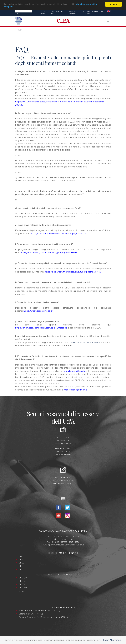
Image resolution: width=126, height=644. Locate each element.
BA (20, 556)
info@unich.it (66, 477)
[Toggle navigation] (108, 21)
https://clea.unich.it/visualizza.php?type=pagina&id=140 (59, 233)
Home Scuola (42, 12)
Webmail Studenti (86, 12)
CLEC (21, 563)
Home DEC (51, 12)
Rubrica (95, 11)
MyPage (59, 11)
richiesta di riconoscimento (85, 342)
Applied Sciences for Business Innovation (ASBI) (43, 617)
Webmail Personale (73, 12)
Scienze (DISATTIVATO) (31, 614)
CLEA (21, 559)
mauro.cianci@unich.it (75, 390)
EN (109, 11)
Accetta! (114, 4)
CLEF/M (23, 588)
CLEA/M (23, 578)
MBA (21, 591)
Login (103, 11)
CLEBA (22, 581)
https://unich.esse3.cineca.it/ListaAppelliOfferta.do (41, 328)
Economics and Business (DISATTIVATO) (39, 610)
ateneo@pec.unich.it (65, 480)
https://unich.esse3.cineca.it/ (38, 311)
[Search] (23, 11)
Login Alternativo (112, 640)
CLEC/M (23, 584)
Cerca (19, 14)
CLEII (21, 569)
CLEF (21, 566)
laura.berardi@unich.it (75, 371)
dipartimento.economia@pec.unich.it (66, 545)
